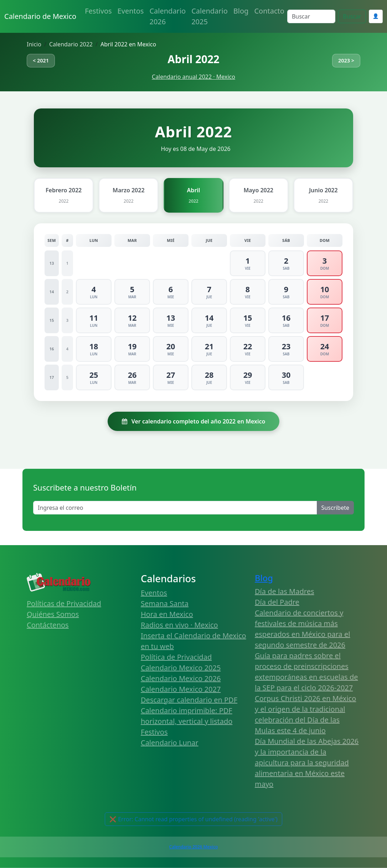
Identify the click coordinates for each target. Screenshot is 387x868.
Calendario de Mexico (40, 16)
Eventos (131, 11)
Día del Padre (277, 602)
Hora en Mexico (167, 614)
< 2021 (41, 60)
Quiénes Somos (53, 614)
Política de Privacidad (176, 657)
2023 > (346, 60)
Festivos (98, 11)
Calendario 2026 (167, 16)
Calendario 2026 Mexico (193, 847)
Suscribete (335, 508)
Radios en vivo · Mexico (179, 625)
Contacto (269, 11)
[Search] (311, 16)
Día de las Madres (285, 591)
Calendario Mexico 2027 (181, 689)
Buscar (352, 16)
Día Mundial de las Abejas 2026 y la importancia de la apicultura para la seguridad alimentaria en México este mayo (307, 763)
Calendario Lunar (170, 743)
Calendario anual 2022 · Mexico (193, 77)
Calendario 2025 (210, 16)
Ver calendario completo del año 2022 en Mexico (194, 421)
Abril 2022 (193, 59)
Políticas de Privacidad (64, 603)
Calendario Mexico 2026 (181, 678)
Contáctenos (48, 625)
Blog (241, 11)
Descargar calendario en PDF (189, 700)
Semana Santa (165, 603)
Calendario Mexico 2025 (181, 668)
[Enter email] (175, 508)
